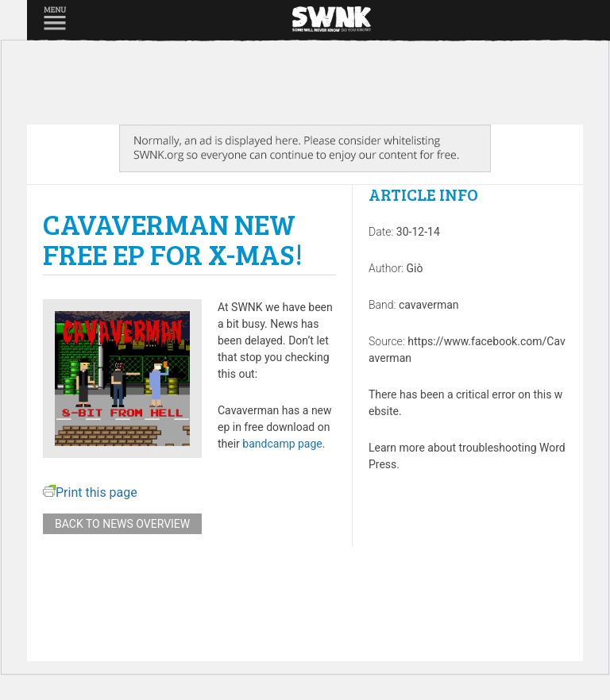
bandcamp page (282, 444)
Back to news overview (122, 524)
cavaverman (429, 305)
